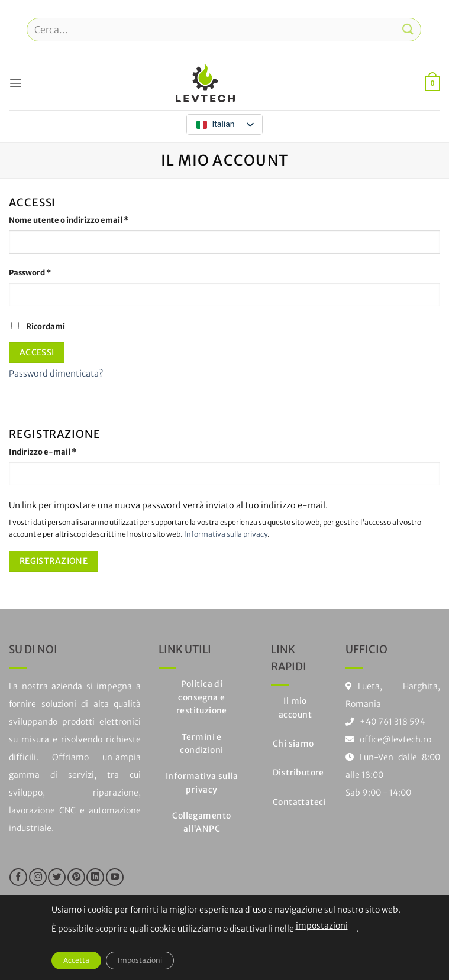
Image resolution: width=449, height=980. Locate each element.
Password (47, 272)
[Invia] (408, 29)
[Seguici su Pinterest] (76, 877)
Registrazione (54, 561)
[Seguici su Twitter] (57, 877)
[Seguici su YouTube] (115, 877)
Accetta (76, 960)
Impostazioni (140, 960)
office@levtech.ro (388, 739)
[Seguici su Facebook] (18, 877)
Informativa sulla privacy (226, 534)
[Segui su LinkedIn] (95, 877)
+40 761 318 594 (393, 722)
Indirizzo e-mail (60, 452)
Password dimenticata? (56, 374)
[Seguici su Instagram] (38, 877)
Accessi (37, 352)
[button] (15, 83)
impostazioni (322, 926)
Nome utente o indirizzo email (86, 220)
